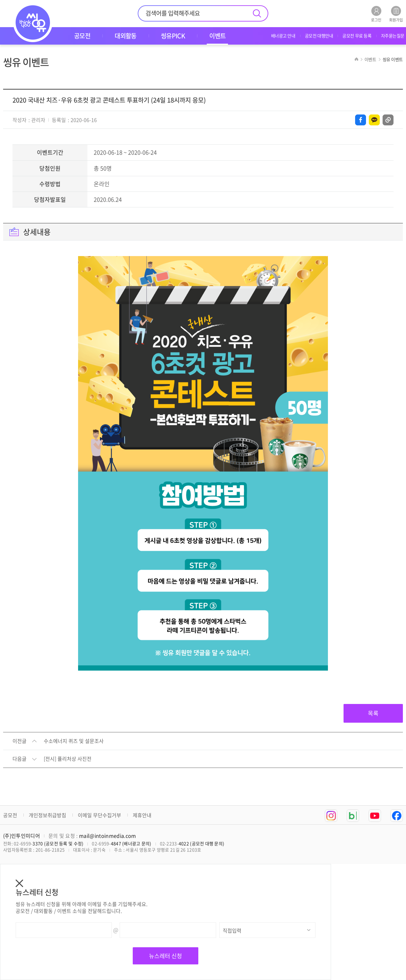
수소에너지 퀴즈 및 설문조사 (74, 741)
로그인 (376, 14)
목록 (373, 713)
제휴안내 (142, 815)
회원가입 (396, 14)
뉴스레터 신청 (166, 956)
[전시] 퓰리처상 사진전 (68, 759)
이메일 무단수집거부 (99, 815)
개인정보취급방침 (47, 815)
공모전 (10, 815)
